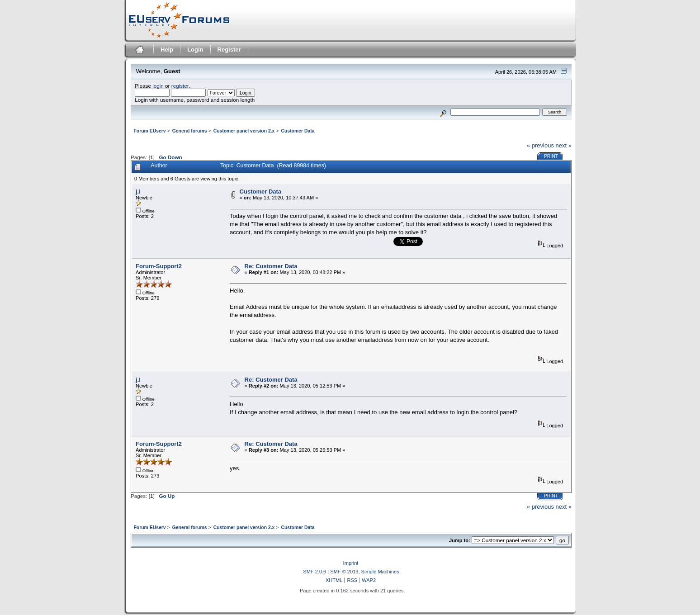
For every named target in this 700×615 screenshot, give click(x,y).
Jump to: (460, 540)
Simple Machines (380, 572)
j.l (138, 192)
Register (229, 50)
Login (195, 50)
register (180, 86)
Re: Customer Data (271, 266)
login (158, 86)
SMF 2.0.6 (315, 572)
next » (564, 145)
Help (167, 50)
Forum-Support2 (159, 266)
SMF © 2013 (344, 572)
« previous (540, 145)
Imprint (351, 563)
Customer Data (260, 192)
